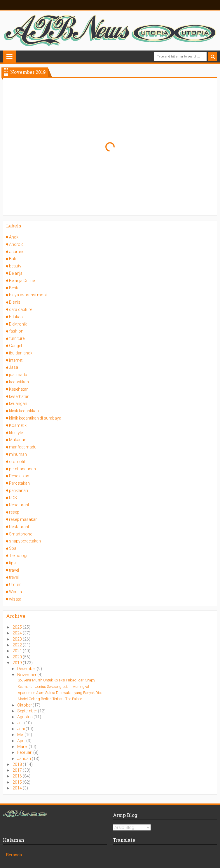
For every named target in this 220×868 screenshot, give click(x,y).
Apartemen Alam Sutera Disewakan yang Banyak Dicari (61, 693)
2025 (18, 627)
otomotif (17, 462)
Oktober (25, 705)
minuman (18, 454)
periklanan (19, 490)
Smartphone (21, 534)
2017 (18, 770)
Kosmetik (18, 425)
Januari (25, 759)
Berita (14, 288)
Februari (25, 752)
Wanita (15, 592)
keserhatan (19, 396)
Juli (21, 723)
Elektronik (18, 324)
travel (14, 570)
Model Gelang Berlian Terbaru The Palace (50, 699)
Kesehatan (19, 389)
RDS (13, 498)
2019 (18, 663)
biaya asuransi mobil (28, 295)
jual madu (18, 375)
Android (16, 244)
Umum (15, 585)
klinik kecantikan (24, 411)
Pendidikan (19, 476)
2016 (18, 776)
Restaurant (19, 527)
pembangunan (22, 469)
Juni (21, 729)
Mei (21, 735)
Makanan (18, 440)
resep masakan (23, 519)
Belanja (16, 273)
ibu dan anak (21, 353)
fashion (16, 331)
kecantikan (19, 382)
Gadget (16, 346)
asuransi (17, 252)
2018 (18, 764)
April (22, 741)
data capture (21, 309)
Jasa (14, 367)
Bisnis (15, 302)
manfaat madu (23, 447)
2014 (18, 788)
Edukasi (16, 317)
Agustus (25, 717)
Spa (13, 548)
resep (14, 512)
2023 (18, 639)
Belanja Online (22, 281)
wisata (15, 599)
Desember (27, 669)
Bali (12, 259)
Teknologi (18, 556)
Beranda (14, 855)
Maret (23, 747)
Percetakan (19, 483)
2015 (18, 782)
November (27, 675)
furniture (17, 338)
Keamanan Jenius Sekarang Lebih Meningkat (54, 687)
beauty (15, 266)
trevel (14, 577)
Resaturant (19, 505)
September (28, 711)
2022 (18, 645)
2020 (18, 657)
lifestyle (16, 433)
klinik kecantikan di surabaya (35, 418)
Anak (14, 237)
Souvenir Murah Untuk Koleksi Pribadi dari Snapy (56, 680)
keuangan (18, 403)
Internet (16, 360)
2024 (18, 633)
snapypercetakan (25, 541)
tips (12, 563)
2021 (18, 651)
